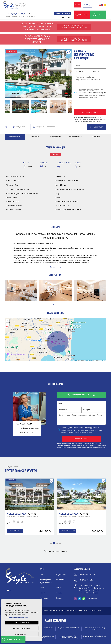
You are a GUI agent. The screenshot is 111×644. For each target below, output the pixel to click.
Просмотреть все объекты (55, 551)
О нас (42, 588)
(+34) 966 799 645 (86, 580)
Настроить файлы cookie (22, 628)
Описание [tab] (35, 137)
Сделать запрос (82, 15)
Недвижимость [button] (62, 575)
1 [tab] (51, 543)
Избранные (44, 598)
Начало (43, 575)
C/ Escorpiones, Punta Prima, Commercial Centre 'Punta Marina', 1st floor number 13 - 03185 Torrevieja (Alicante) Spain (92, 589)
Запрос (78, 5)
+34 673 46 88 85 (25, 433)
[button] (6, 127)
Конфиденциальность (57, 611)
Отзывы (59, 593)
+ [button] (8, 321)
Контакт (59, 598)
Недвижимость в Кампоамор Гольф (95, 629)
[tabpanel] (29, 507)
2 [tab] (54, 543)
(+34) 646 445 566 (93, 599)
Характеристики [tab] (15, 137)
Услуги (59, 588)
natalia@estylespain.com (27, 428)
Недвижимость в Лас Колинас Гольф (43, 637)
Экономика (96, 137)
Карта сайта (77, 611)
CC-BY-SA (103, 360)
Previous (7, 73)
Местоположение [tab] (76, 137)
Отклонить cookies (22, 634)
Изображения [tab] (55, 137)
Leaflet (75, 360)
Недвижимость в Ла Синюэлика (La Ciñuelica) (68, 637)
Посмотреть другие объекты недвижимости (74, 27)
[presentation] (86, 104)
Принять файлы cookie (22, 623)
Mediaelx (97, 611)
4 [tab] (60, 543)
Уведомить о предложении (46, 127)
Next (69, 73)
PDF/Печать (20, 127)
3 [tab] (57, 543)
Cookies (69, 611)
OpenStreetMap (88, 360)
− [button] (8, 324)
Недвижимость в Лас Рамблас (94, 636)
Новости (43, 593)
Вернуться (97, 127)
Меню (88, 5)
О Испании (60, 580)
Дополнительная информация (17, 617)
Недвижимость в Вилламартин (42, 628)
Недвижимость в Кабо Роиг (69, 628)
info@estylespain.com (87, 574)
